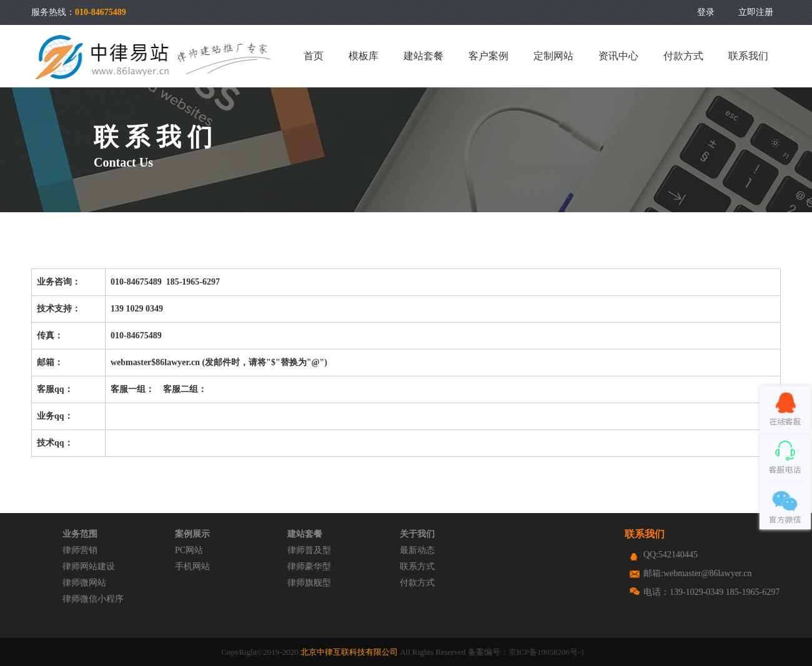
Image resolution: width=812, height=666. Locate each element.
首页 (314, 56)
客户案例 (488, 56)
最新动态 (417, 550)
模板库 (364, 56)
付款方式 (683, 56)
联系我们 (748, 56)
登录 (706, 12)
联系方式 (417, 566)
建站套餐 (423, 56)
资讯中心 (618, 56)
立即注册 (756, 12)
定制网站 (553, 56)
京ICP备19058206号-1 (547, 652)
